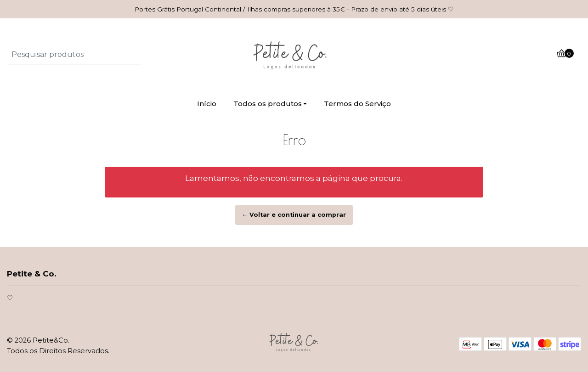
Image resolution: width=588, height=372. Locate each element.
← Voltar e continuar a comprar (294, 215)
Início (207, 104)
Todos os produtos (268, 104)
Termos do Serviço (357, 104)
